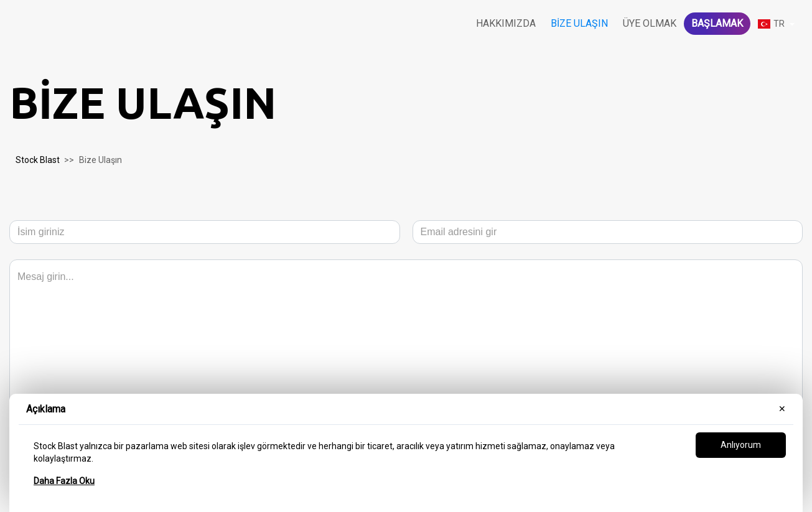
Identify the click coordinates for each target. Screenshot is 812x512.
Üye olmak (650, 23)
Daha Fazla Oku (64, 481)
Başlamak (717, 23)
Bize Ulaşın (579, 23)
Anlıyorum (741, 445)
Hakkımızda (506, 23)
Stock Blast (38, 160)
